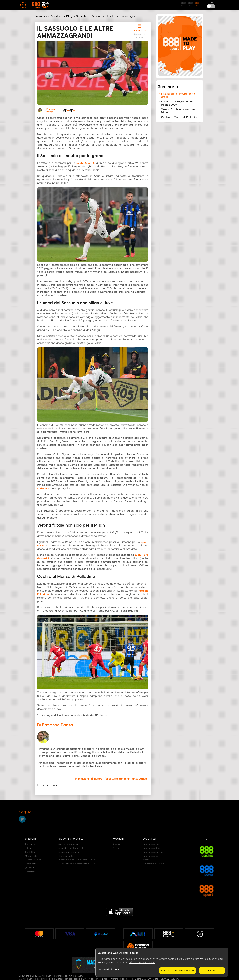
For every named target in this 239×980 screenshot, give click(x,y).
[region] (162, 962)
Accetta (212, 970)
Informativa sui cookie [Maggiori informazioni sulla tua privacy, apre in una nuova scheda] (142, 962)
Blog (69, 16)
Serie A (81, 16)
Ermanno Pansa (51, 110)
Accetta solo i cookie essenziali (178, 970)
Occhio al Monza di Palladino (180, 117)
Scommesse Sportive (48, 16)
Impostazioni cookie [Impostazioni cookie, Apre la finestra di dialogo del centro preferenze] (109, 969)
